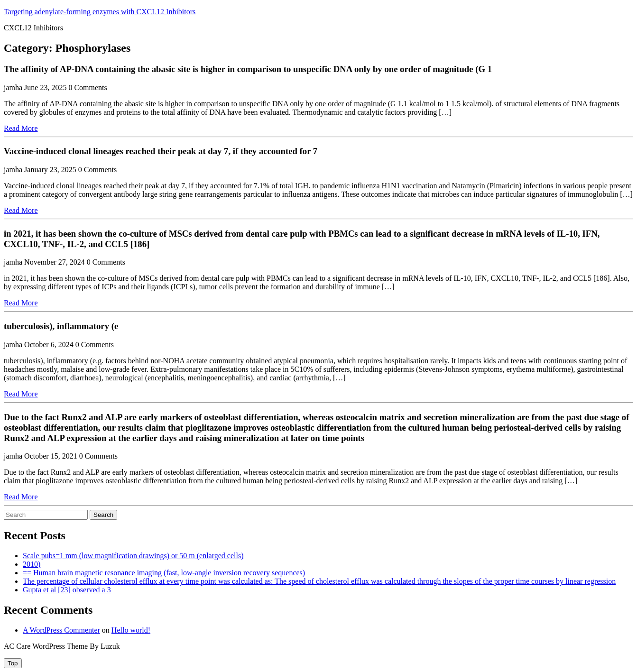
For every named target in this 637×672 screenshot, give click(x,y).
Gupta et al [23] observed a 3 (67, 590)
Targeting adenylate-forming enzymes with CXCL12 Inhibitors (100, 12)
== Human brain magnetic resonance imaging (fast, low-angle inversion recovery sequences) (164, 573)
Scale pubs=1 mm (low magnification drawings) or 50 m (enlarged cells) (133, 556)
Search (103, 515)
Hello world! (131, 630)
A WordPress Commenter (61, 630)
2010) (32, 564)
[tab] (13, 663)
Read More (21, 128)
